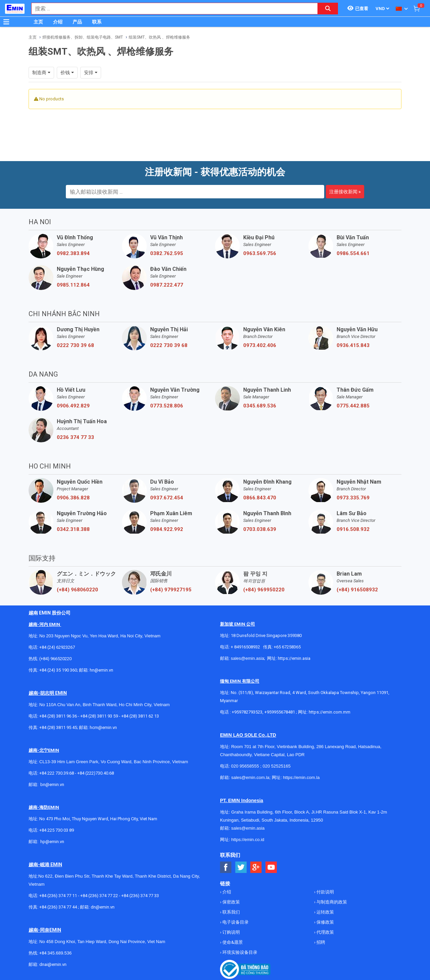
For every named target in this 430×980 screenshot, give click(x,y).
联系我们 (231, 912)
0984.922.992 (167, 529)
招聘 (320, 942)
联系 (97, 22)
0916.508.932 (353, 529)
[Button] (6, 22)
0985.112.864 (73, 285)
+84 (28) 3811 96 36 (58, 716)
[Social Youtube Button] (271, 867)
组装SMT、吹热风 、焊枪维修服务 (159, 37)
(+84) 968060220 (77, 590)
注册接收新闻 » (345, 192)
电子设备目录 (235, 922)
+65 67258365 (287, 647)
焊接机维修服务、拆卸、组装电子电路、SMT (83, 37)
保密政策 (231, 902)
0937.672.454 (167, 498)
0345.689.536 (260, 406)
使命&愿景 (232, 942)
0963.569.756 (260, 253)
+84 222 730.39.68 (57, 773)
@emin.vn (55, 842)
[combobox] (171, 9)
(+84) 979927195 (171, 590)
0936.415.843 (353, 345)
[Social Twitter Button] (241, 867)
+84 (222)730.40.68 (96, 773)
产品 (77, 22)
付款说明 (325, 892)
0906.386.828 (73, 498)
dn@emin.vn (103, 907)
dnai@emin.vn (53, 964)
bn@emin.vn (52, 785)
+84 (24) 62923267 (57, 647)
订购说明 (231, 932)
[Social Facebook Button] (226, 867)
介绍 (58, 22)
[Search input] (171, 9)
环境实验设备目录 (239, 952)
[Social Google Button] (256, 867)
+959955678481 (280, 712)
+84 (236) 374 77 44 (58, 907)
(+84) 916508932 (357, 590)
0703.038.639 (260, 529)
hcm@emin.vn (103, 727)
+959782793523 (247, 712)
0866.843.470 (260, 498)
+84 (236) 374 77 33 (140, 896)
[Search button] (328, 9)
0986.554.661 (353, 253)
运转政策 (325, 912)
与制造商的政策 (331, 902)
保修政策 (325, 922)
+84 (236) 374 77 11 (58, 896)
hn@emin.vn (101, 670)
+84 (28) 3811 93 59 (99, 716)
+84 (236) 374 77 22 (99, 896)
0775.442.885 (353, 406)
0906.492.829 (73, 406)
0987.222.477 (167, 285)
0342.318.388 (73, 529)
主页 (38, 22)
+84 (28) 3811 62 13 (140, 716)
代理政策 (325, 932)
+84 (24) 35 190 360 (58, 670)
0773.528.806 (167, 406)
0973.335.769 (353, 498)
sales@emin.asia (247, 658)
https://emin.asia (294, 658)
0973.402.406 (260, 345)
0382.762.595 (167, 253)
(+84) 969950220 (264, 590)
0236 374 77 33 (75, 437)
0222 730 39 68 (75, 345)
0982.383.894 (73, 253)
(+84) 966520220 (55, 659)
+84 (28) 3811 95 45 (58, 727)
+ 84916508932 (245, 647)
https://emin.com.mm (330, 712)
